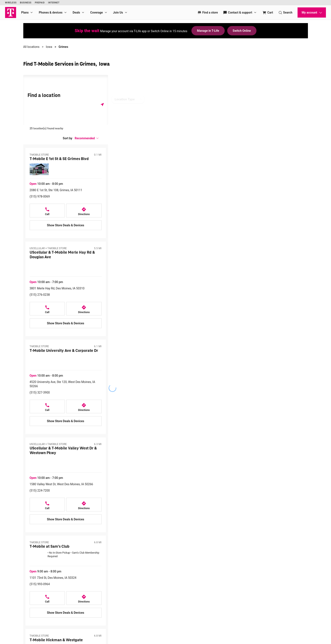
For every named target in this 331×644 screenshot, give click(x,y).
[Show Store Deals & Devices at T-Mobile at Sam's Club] (66, 613)
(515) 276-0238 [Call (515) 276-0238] (40, 295)
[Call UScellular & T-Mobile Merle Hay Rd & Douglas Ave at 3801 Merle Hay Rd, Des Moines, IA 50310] (47, 309)
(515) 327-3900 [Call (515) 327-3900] (40, 392)
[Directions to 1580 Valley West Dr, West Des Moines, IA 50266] (84, 505)
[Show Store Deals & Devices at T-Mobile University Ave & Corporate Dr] (66, 421)
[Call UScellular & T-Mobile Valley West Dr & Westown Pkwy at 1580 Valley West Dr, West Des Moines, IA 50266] (47, 505)
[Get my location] (102, 104)
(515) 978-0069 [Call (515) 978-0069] (40, 196)
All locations (31, 47)
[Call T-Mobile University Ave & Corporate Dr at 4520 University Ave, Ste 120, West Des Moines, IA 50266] (47, 407)
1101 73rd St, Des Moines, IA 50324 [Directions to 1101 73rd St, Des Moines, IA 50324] (53, 578)
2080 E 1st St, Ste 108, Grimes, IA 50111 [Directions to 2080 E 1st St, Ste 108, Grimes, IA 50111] (56, 190)
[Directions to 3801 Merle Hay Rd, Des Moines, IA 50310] (84, 309)
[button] (87, 138)
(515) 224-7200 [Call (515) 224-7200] (40, 491)
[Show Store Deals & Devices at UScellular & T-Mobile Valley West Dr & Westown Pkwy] (66, 519)
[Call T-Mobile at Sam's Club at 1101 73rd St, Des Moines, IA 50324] (47, 598)
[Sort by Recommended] (87, 138)
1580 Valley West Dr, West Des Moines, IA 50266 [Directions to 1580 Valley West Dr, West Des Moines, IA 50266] (61, 484)
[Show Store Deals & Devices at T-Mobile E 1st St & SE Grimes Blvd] (66, 225)
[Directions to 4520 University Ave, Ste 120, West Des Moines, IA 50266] (84, 407)
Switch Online (242, 31)
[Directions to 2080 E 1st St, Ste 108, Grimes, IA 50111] (84, 211)
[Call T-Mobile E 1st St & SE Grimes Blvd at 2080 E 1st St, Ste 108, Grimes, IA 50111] (47, 211)
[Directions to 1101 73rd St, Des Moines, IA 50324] (84, 598)
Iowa (49, 47)
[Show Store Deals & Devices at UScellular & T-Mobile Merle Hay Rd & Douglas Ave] (66, 323)
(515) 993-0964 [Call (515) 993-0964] (40, 584)
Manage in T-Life (208, 31)
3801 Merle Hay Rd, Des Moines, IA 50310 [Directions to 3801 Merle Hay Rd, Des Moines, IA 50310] (57, 288)
